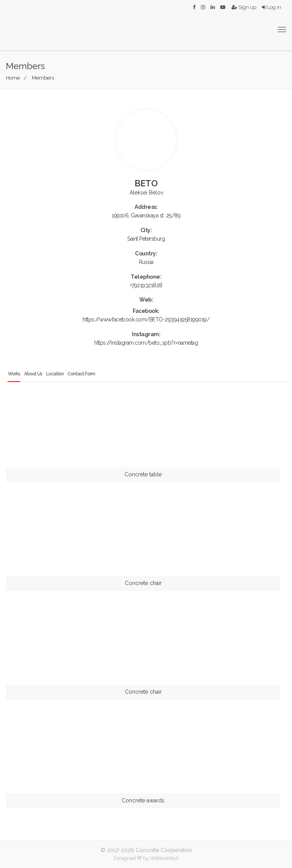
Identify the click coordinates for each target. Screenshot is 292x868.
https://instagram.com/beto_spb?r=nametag (146, 343)
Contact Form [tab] (81, 374)
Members (43, 78)
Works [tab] (14, 374)
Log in (271, 7)
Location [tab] (55, 374)
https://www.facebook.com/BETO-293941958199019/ (146, 319)
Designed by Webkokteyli (146, 858)
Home (13, 78)
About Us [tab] (33, 374)
